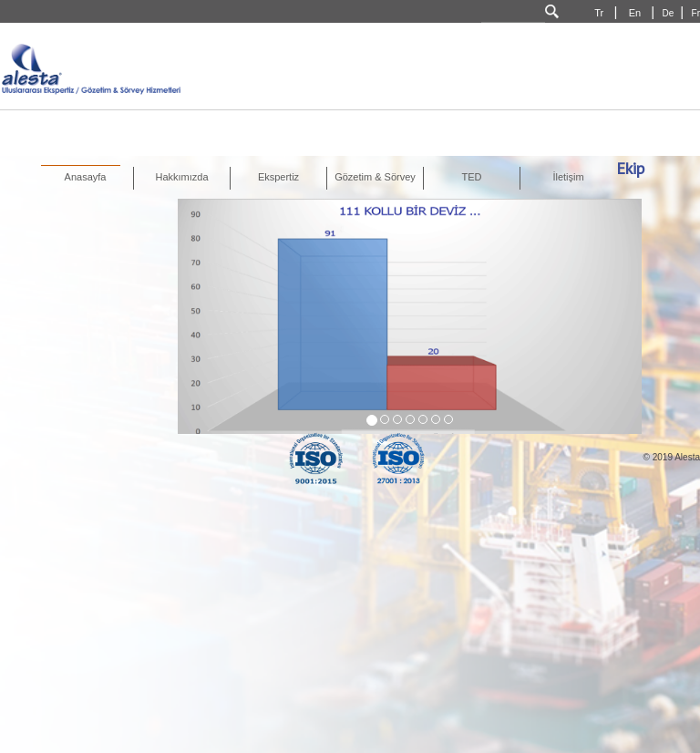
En (637, 13)
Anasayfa (86, 177)
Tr (600, 13)
